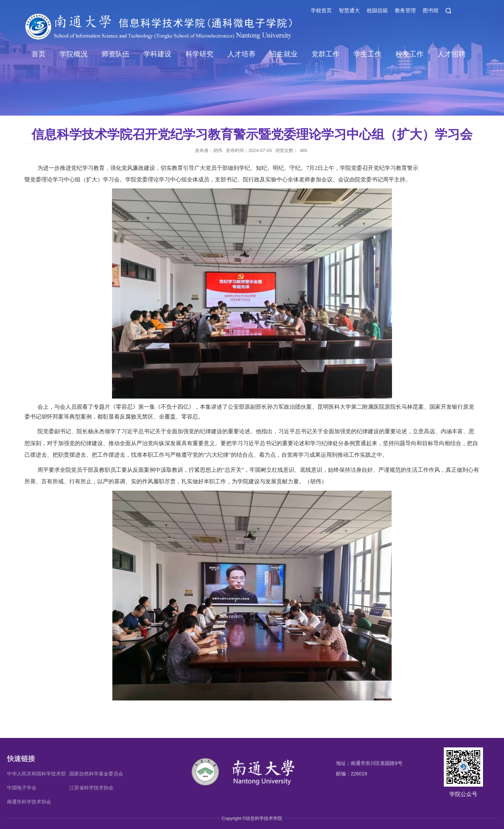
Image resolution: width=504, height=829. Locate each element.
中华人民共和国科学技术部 (36, 774)
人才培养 (241, 54)
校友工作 (409, 54)
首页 (38, 54)
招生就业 (283, 54)
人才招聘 (451, 54)
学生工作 (367, 54)
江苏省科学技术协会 (91, 788)
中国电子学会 (22, 788)
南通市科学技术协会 (29, 802)
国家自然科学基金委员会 (96, 774)
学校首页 (321, 10)
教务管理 (405, 10)
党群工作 (325, 54)
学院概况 (73, 54)
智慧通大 (349, 10)
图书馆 (431, 10)
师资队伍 (115, 54)
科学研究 (199, 54)
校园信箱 (377, 10)
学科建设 (157, 54)
